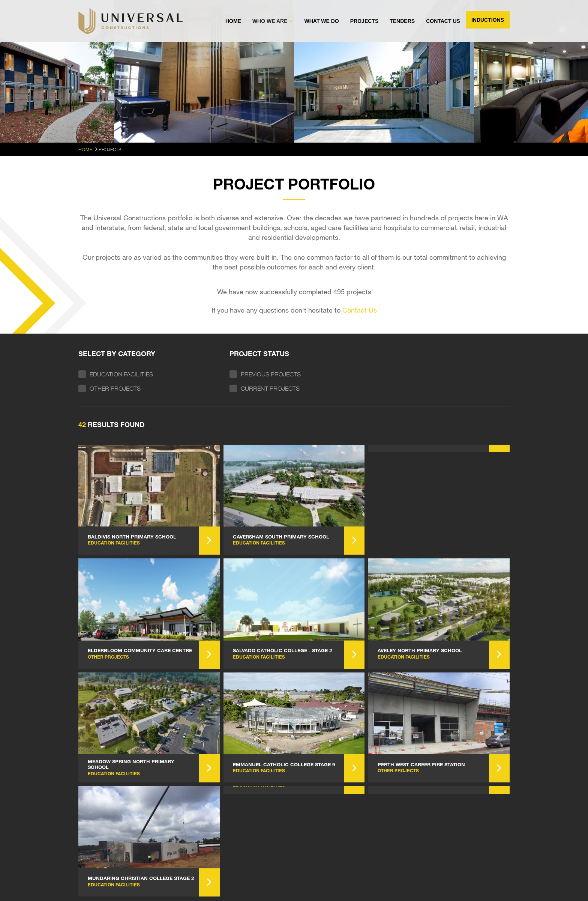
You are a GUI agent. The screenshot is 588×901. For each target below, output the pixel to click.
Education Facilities (121, 374)
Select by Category (117, 353)
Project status (259, 353)
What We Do (321, 21)
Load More (294, 717)
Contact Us (443, 21)
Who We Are (270, 21)
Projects (364, 21)
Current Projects (270, 388)
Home (233, 21)
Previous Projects (271, 374)
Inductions (488, 20)
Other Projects (115, 388)
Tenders (402, 21)
